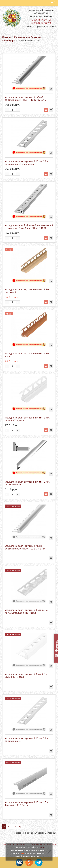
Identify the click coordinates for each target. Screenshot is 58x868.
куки (22, 853)
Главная (7, 37)
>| (20, 827)
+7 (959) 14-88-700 (41, 20)
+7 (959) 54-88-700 (41, 23)
